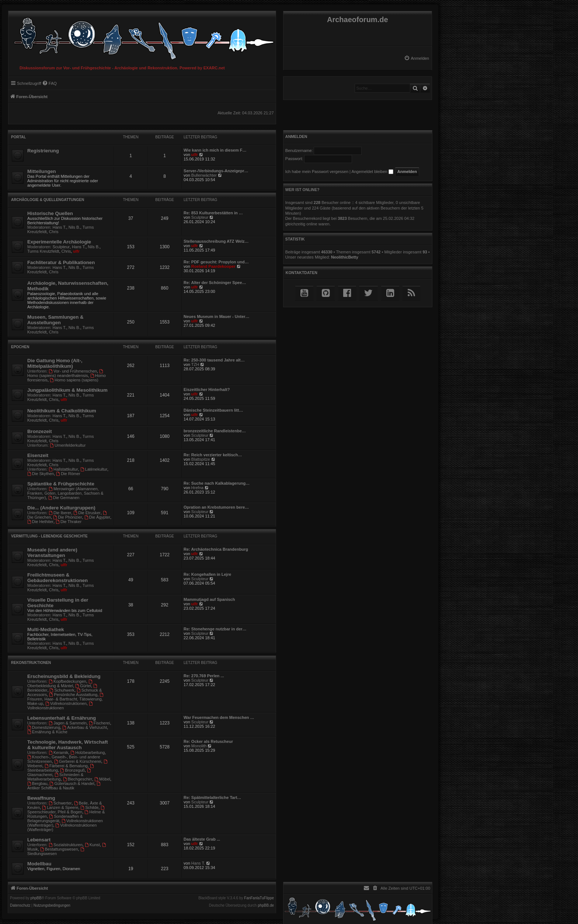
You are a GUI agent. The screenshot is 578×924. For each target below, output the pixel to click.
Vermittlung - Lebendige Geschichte (49, 536)
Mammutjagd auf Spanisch (209, 599)
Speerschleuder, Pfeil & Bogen (66, 810)
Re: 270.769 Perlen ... (204, 676)
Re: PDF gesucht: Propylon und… (216, 262)
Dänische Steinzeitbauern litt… (213, 410)
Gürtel (83, 686)
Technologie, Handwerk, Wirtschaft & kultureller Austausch (68, 745)
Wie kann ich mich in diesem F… (215, 150)
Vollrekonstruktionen (66, 703)
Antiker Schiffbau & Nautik (64, 786)
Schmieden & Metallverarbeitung (55, 777)
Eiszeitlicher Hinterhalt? (207, 390)
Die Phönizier (67, 517)
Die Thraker (69, 522)
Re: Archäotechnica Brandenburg (216, 549)
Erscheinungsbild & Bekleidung (64, 676)
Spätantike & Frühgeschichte (61, 484)
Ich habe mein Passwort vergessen (317, 172)
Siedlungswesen (56, 852)
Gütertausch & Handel (72, 783)
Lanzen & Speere (60, 807)
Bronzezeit (40, 431)
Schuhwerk (62, 690)
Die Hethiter (40, 522)
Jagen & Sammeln (68, 723)
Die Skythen (41, 474)
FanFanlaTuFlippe (259, 898)
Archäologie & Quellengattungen (48, 200)
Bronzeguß (72, 770)
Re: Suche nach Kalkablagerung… (217, 483)
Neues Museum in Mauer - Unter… (216, 316)
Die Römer (68, 474)
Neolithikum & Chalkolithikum (62, 411)
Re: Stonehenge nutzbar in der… (215, 629)
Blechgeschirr (78, 779)
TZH (195, 364)
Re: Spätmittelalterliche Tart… (212, 797)
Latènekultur (94, 469)
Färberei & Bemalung (66, 766)
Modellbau (39, 864)
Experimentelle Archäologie (59, 242)
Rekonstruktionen (31, 663)
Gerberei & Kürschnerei (78, 761)
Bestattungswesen (59, 849)
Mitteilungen (42, 171)
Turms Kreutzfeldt (43, 251)
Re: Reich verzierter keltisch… (213, 455)
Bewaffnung (41, 798)
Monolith (199, 746)
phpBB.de (266, 906)
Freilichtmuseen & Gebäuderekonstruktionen (58, 578)
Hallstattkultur (63, 469)
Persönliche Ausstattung (73, 695)
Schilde (89, 807)
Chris (54, 232)
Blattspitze (201, 459)
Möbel (102, 779)
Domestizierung (44, 727)
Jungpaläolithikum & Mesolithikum (67, 390)
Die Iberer (60, 513)
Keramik (58, 752)
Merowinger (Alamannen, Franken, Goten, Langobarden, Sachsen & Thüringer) (65, 493)
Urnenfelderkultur (68, 445)
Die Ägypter (97, 517)
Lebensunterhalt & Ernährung (62, 718)
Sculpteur (200, 217)
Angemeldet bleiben (372, 172)
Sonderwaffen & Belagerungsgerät (55, 819)
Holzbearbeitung (88, 752)
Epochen (20, 347)
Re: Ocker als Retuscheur (208, 741)
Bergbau (37, 783)
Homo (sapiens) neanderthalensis (66, 373)
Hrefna (197, 488)
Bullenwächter (204, 175)
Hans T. (60, 227)
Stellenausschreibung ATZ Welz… (216, 241)
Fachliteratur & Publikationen (61, 262)
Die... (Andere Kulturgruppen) (61, 508)
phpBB (36, 898)
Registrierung (43, 151)
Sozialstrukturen (66, 845)
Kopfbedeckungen (67, 681)
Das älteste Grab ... (202, 839)
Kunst (92, 845)
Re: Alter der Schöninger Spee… (215, 283)
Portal (18, 137)
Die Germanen (64, 498)
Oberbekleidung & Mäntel (60, 684)
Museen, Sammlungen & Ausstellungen (55, 320)
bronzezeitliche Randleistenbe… (215, 431)
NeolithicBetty (345, 257)
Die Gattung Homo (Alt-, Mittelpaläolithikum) (55, 363)
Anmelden (296, 136)
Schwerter (60, 803)
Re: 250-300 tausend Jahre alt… (214, 360)
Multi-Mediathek (46, 629)
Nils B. (74, 227)
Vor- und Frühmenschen (73, 371)
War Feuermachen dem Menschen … (219, 717)
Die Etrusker (87, 513)
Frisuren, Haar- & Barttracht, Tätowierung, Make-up (66, 699)
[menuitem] (417, 58)
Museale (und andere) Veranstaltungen (52, 553)
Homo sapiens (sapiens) (74, 380)
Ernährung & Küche (47, 732)
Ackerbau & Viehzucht (85, 727)
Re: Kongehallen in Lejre (207, 574)
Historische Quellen (50, 213)
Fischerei (99, 723)
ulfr (195, 155)
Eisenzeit (38, 455)
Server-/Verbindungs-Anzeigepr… (216, 171)
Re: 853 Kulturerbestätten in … (213, 213)
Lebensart (39, 840)
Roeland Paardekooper (213, 266)
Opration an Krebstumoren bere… (216, 507)
